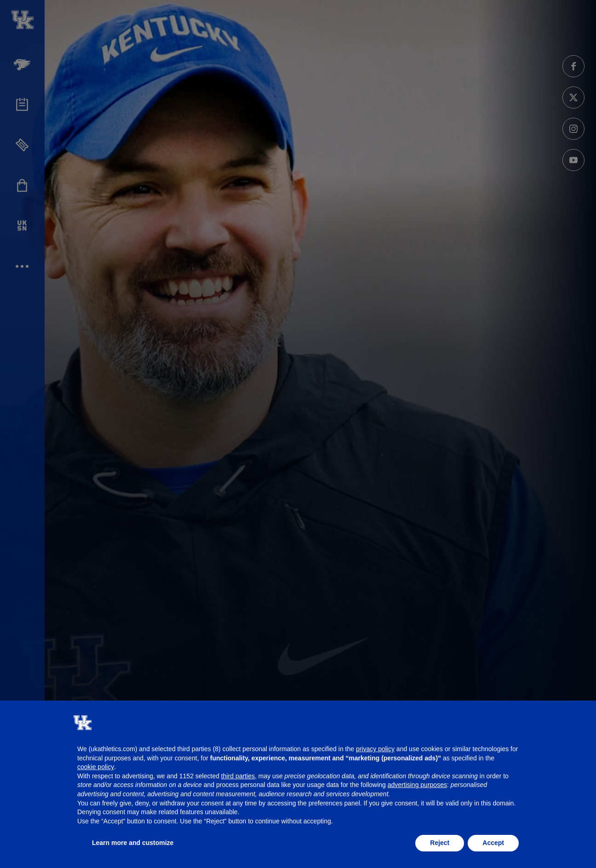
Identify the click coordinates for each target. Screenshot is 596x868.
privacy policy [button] (375, 749)
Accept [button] (493, 843)
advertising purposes (417, 785)
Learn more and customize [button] (133, 843)
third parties (238, 776)
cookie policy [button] (96, 767)
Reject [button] (440, 843)
